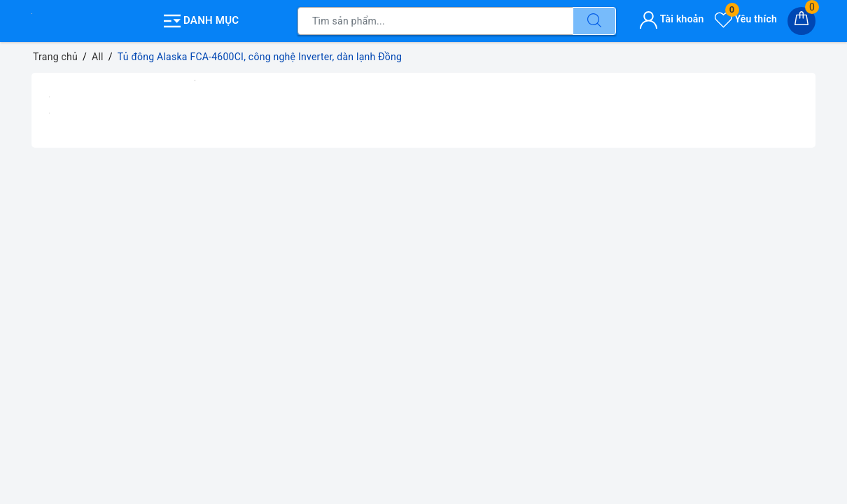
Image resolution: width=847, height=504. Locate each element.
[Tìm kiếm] (594, 21)
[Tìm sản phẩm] (435, 21)
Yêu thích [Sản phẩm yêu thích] (746, 19)
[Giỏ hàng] (801, 21)
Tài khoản (672, 19)
